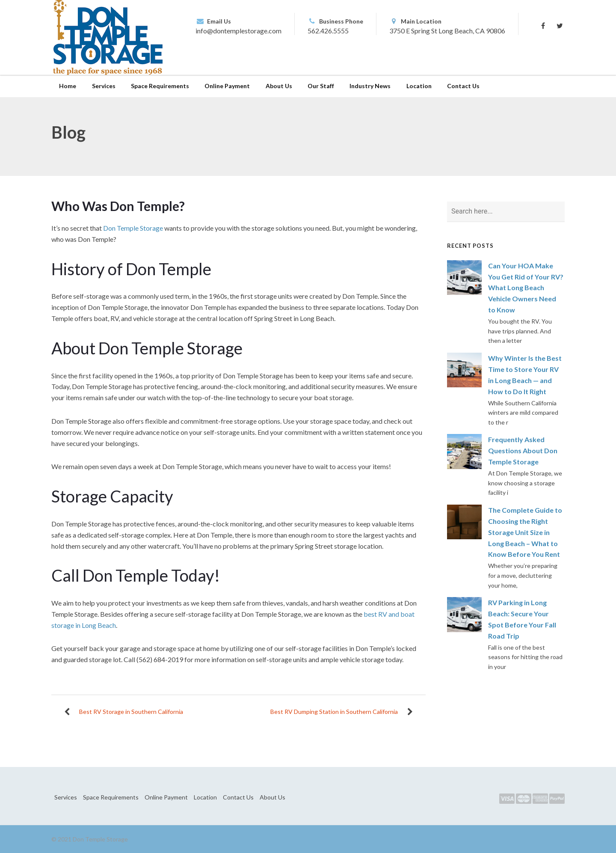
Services (104, 86)
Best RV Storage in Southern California (131, 712)
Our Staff (321, 86)
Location (419, 86)
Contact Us (463, 86)
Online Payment (227, 86)
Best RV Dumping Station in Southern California (334, 712)
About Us (279, 86)
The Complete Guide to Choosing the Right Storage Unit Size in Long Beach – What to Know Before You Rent (525, 532)
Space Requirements (160, 86)
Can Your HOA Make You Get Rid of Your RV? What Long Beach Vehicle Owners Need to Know (526, 288)
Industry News (370, 86)
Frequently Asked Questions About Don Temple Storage (523, 450)
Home (68, 86)
